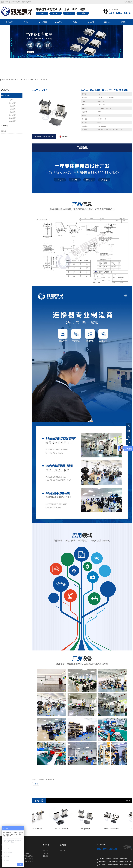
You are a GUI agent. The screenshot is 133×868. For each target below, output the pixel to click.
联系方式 (62, 850)
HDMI (56, 13)
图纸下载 (65, 136)
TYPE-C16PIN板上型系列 (25, 856)
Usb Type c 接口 (87, 829)
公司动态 (46, 850)
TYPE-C (42, 13)
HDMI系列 (58, 22)
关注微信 (129, 2)
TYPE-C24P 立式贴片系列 (38, 80)
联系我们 (124, 22)
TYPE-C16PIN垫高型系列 (25, 862)
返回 (36, 784)
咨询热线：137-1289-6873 (44, 136)
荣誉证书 (91, 22)
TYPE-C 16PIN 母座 (37, 829)
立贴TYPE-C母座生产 (62, 829)
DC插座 (83, 13)
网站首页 (9, 22)
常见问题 (46, 856)
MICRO (69, 13)
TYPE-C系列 (42, 22)
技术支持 (46, 853)
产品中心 (75, 22)
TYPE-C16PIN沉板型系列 (25, 859)
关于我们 (26, 22)
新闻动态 (108, 22)
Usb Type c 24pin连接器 (46, 780)
